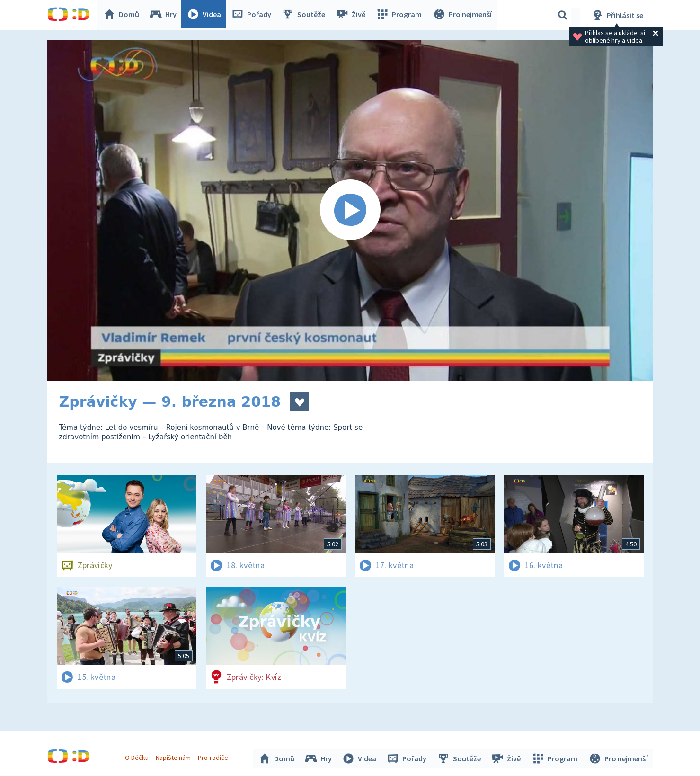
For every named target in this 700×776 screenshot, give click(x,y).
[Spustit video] (350, 210)
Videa (206, 15)
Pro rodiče (214, 756)
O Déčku (138, 756)
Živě (353, 15)
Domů (124, 15)
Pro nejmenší (463, 15)
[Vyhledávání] (563, 15)
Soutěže (306, 15)
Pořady (254, 15)
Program (400, 15)
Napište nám (175, 756)
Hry (165, 15)
